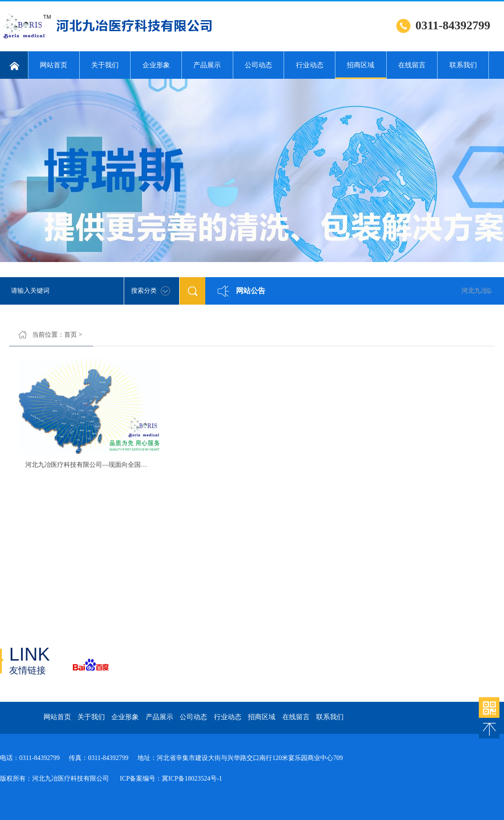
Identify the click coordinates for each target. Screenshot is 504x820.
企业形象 (156, 65)
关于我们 (105, 65)
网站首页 (54, 65)
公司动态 (258, 65)
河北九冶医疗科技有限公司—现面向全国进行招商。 (99, 465)
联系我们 (463, 65)
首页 (71, 335)
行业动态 (310, 65)
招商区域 (361, 70)
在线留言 (412, 65)
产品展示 (207, 65)
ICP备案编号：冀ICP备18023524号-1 (170, 779)
